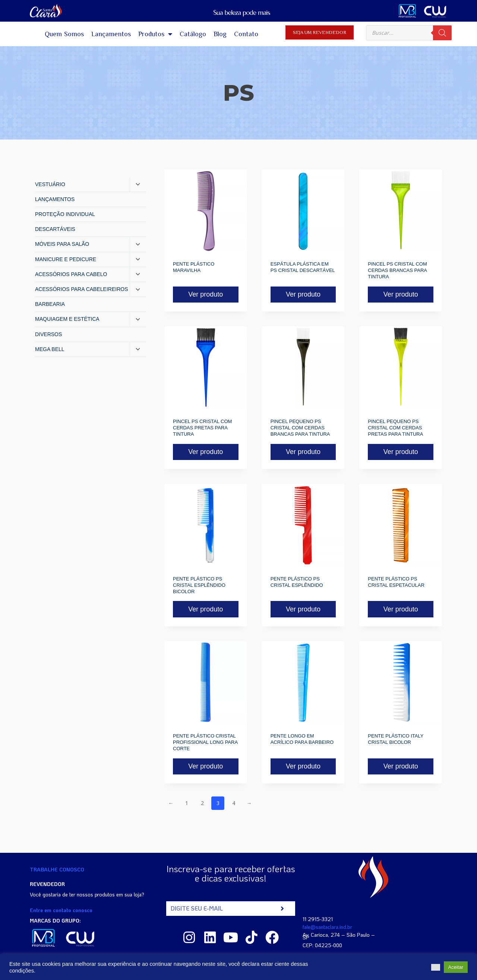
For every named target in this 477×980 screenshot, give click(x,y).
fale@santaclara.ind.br (327, 927)
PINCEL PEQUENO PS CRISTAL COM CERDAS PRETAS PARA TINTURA (395, 428)
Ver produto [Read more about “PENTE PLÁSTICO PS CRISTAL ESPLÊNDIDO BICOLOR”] (206, 609)
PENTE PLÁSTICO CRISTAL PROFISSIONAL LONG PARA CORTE (205, 742)
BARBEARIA (50, 304)
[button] (436, 967)
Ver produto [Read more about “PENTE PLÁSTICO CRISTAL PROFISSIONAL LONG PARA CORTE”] (206, 766)
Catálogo (193, 34)
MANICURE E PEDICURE (66, 259)
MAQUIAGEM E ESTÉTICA (67, 319)
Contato (246, 34)
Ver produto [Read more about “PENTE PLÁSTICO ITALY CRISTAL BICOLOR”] (401, 766)
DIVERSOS (48, 334)
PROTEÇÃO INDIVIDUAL (65, 214)
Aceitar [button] (456, 967)
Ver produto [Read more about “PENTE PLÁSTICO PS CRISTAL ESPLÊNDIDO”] (303, 609)
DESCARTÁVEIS (55, 229)
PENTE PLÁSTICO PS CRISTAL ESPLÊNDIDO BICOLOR (199, 585)
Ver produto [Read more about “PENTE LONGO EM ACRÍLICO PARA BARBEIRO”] (303, 766)
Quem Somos (64, 34)
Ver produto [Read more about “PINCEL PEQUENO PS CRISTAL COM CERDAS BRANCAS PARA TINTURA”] (303, 452)
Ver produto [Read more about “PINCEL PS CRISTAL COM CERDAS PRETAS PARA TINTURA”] (206, 452)
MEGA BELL (50, 349)
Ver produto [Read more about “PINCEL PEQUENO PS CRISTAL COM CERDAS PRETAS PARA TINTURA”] (401, 452)
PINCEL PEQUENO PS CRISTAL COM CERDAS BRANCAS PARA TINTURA (300, 428)
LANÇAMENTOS (55, 199)
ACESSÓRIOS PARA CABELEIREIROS (81, 289)
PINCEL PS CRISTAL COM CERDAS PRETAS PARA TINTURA (202, 428)
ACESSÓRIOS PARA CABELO (71, 274)
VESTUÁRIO (50, 184)
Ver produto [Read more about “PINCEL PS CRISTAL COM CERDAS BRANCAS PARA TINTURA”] (401, 294)
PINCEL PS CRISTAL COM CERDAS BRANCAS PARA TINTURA (397, 270)
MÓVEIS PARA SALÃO (62, 244)
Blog (220, 34)
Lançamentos (111, 34)
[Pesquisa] (442, 33)
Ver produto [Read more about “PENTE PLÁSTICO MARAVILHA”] (206, 294)
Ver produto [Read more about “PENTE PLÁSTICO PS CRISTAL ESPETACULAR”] (401, 609)
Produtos (155, 34)
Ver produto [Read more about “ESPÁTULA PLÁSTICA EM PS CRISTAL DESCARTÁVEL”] (303, 294)
